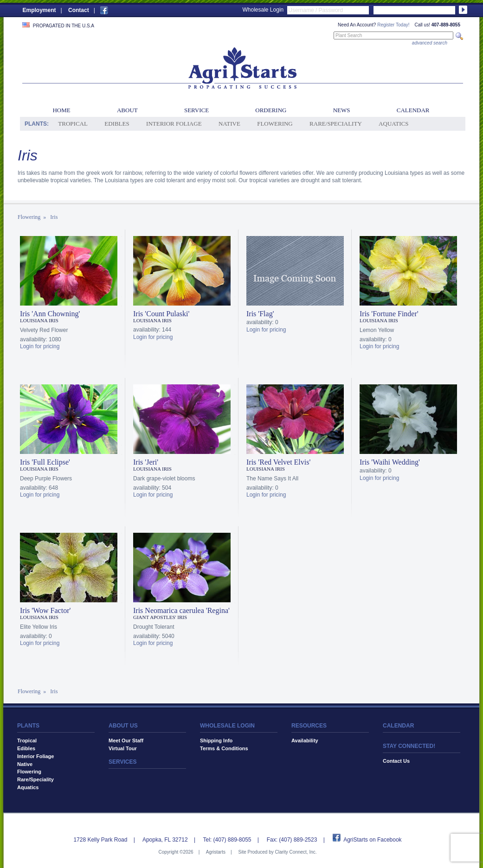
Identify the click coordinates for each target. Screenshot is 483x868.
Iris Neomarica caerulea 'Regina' (181, 610)
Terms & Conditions (224, 748)
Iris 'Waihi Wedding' (390, 462)
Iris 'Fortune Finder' (389, 314)
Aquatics (393, 124)
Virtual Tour (123, 748)
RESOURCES (309, 726)
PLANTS (28, 726)
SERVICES (122, 762)
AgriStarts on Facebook (372, 840)
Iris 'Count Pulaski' (161, 314)
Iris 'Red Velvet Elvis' (278, 462)
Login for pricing (40, 346)
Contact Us (396, 761)
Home (61, 110)
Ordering (271, 110)
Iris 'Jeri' (146, 462)
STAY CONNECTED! (409, 746)
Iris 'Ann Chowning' (50, 314)
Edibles (117, 124)
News (342, 110)
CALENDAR (398, 726)
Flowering (275, 124)
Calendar (413, 110)
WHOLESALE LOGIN (227, 726)
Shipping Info (216, 740)
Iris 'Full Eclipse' (45, 462)
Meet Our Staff (126, 740)
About (127, 110)
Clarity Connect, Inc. (296, 852)
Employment (39, 10)
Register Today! (393, 25)
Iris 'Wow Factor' (45, 610)
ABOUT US (123, 726)
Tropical (73, 124)
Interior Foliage (174, 124)
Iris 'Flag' (260, 314)
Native (229, 124)
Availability (305, 740)
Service (196, 110)
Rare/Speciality (336, 124)
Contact (79, 10)
